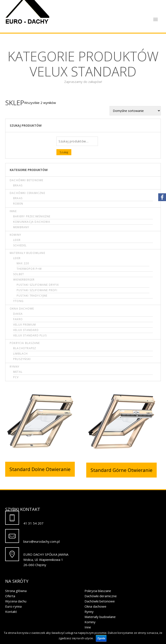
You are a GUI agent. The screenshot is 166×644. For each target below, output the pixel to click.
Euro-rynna (13, 606)
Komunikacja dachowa (32, 222)
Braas (18, 185)
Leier (17, 240)
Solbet (19, 274)
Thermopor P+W (29, 269)
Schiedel (20, 245)
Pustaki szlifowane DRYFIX (38, 285)
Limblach (21, 354)
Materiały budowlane (27, 253)
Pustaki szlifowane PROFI (37, 290)
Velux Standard (26, 330)
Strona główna (16, 591)
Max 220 (23, 263)
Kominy (15, 235)
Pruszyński (22, 359)
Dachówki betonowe (26, 180)
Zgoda (101, 638)
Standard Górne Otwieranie (121, 470)
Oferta (10, 596)
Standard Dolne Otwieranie (40, 469)
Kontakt (11, 612)
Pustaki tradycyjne (32, 296)
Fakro (18, 319)
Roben (18, 204)
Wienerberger (24, 280)
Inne (13, 211)
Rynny (15, 367)
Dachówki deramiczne (101, 596)
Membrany (21, 227)
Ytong (18, 301)
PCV (16, 377)
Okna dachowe (22, 309)
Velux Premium (25, 325)
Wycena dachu (16, 601)
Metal (18, 372)
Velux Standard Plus (30, 335)
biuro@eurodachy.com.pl (41, 541)
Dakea (18, 314)
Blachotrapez (25, 348)
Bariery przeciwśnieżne (32, 216)
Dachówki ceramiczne (27, 193)
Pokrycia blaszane (25, 343)
